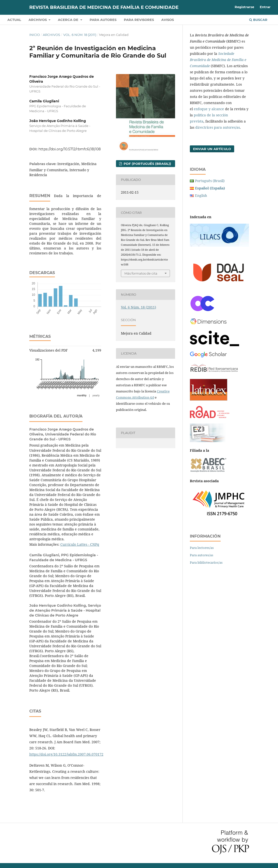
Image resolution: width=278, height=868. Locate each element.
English (201, 195)
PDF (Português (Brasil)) (147, 164)
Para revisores (139, 20)
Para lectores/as (202, 548)
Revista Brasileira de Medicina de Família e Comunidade (104, 7)
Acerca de (69, 20)
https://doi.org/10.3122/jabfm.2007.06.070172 (66, 754)
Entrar (265, 7)
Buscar (258, 20)
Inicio (35, 35)
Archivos (38, 20)
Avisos (168, 20)
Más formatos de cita (141, 273)
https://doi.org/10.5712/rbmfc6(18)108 (70, 149)
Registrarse (244, 7)
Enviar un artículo (212, 149)
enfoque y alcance (209, 109)
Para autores (103, 20)
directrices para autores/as (218, 127)
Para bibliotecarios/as (206, 562)
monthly (82, 395)
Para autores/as (202, 555)
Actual (14, 20)
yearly (96, 395)
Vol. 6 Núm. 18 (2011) (80, 35)
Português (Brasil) (210, 181)
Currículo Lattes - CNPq (80, 544)
